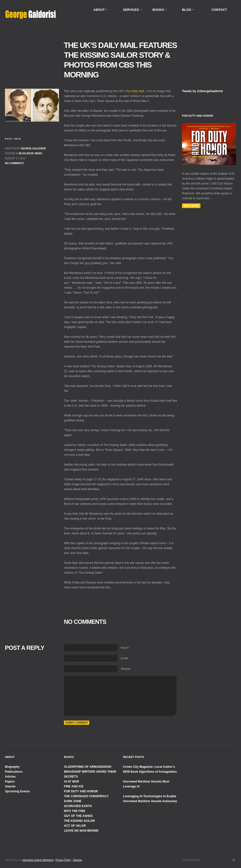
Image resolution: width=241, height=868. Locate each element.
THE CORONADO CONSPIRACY (86, 796)
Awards (10, 786)
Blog (23, 153)
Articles (10, 777)
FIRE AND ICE (74, 786)
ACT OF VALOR (75, 826)
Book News (34, 153)
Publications (14, 772)
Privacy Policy (63, 860)
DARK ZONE (73, 801)
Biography (12, 767)
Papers (10, 782)
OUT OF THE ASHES (78, 816)
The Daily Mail (135, 91)
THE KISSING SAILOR (79, 821)
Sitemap (77, 860)
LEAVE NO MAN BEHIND (81, 831)
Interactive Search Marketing (38, 860)
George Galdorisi (33, 149)
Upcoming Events (17, 791)
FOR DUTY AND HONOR (81, 791)
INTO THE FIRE (75, 811)
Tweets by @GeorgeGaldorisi (202, 91)
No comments (14, 163)
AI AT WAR (71, 782)
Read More (191, 206)
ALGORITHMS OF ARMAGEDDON (88, 767)
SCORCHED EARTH (78, 806)
